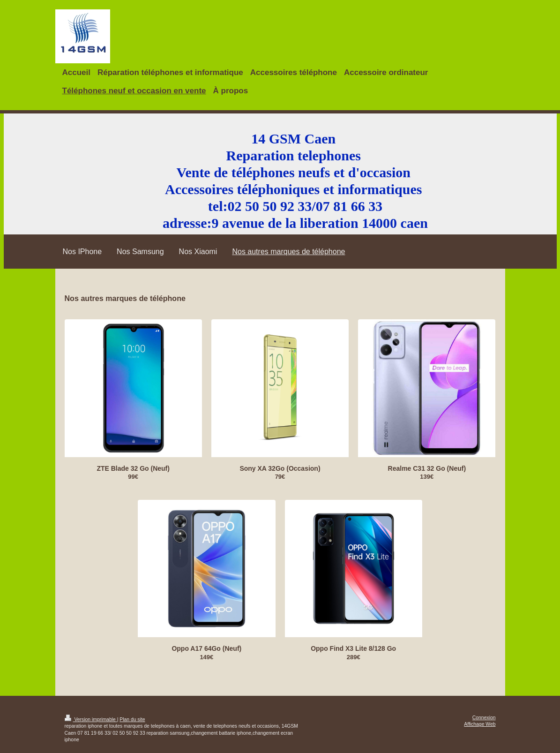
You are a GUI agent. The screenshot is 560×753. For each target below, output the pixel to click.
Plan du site (132, 719)
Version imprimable (91, 719)
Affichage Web (480, 724)
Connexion (484, 718)
